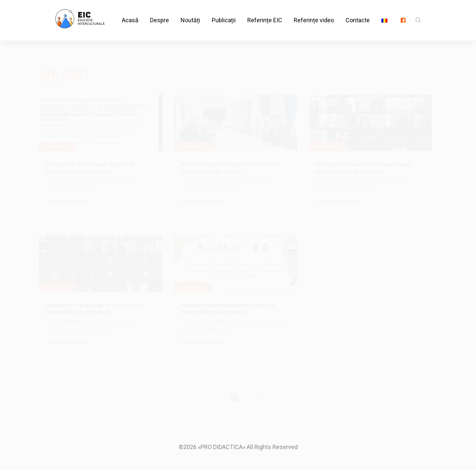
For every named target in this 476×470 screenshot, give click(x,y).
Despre (159, 13)
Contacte (358, 13)
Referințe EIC (265, 13)
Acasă (130, 13)
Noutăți (190, 13)
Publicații (224, 13)
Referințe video (314, 13)
